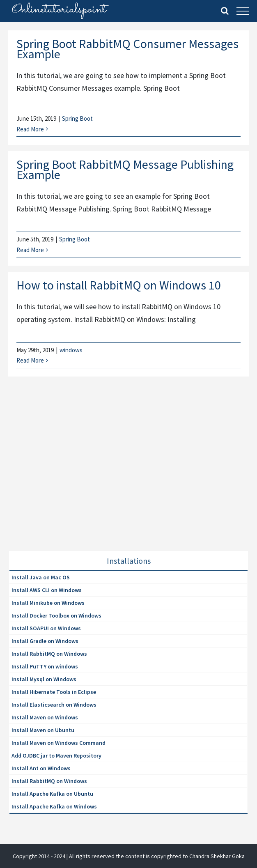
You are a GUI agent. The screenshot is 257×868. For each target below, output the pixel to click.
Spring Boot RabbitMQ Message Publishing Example (125, 169)
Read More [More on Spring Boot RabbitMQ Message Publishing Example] (30, 250)
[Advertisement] (71, 474)
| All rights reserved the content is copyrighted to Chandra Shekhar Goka (156, 856)
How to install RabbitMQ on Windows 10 (119, 285)
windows (71, 350)
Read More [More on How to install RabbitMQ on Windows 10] (30, 360)
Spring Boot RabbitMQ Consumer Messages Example (127, 49)
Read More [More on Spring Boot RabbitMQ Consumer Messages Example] (30, 129)
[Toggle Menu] (243, 11)
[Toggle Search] (225, 11)
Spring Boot (77, 118)
